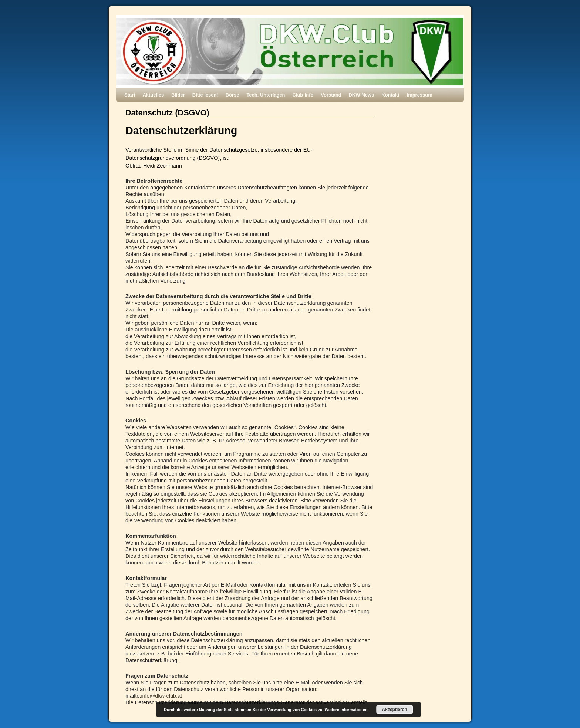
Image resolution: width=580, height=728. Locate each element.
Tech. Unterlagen (266, 95)
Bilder (178, 95)
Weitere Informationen (346, 710)
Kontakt (390, 95)
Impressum (420, 95)
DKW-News (362, 95)
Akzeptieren (395, 710)
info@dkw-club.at (161, 696)
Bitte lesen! (205, 95)
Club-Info (303, 95)
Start (130, 95)
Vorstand (331, 95)
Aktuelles (154, 95)
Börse (232, 95)
